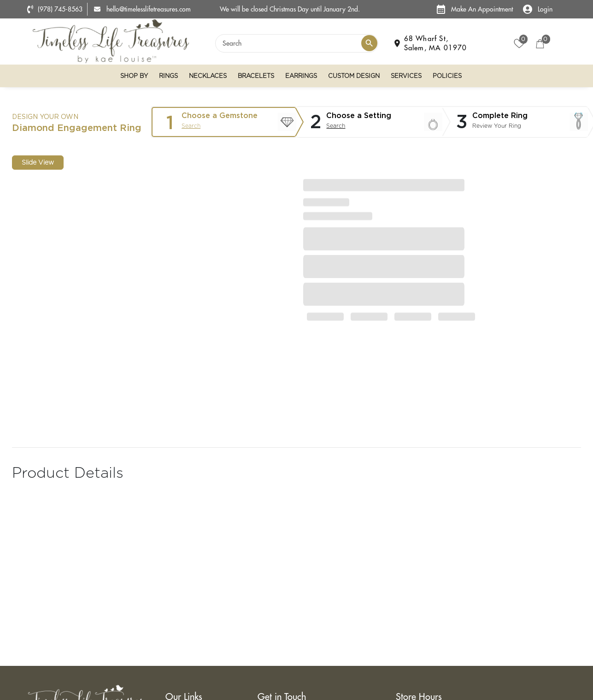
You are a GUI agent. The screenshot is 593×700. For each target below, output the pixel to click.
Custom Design (354, 76)
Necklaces (208, 76)
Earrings (301, 76)
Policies (447, 76)
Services (406, 76)
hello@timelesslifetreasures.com (142, 9)
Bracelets (256, 76)
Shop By (134, 76)
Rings (168, 76)
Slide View (38, 162)
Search (191, 126)
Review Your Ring (497, 126)
